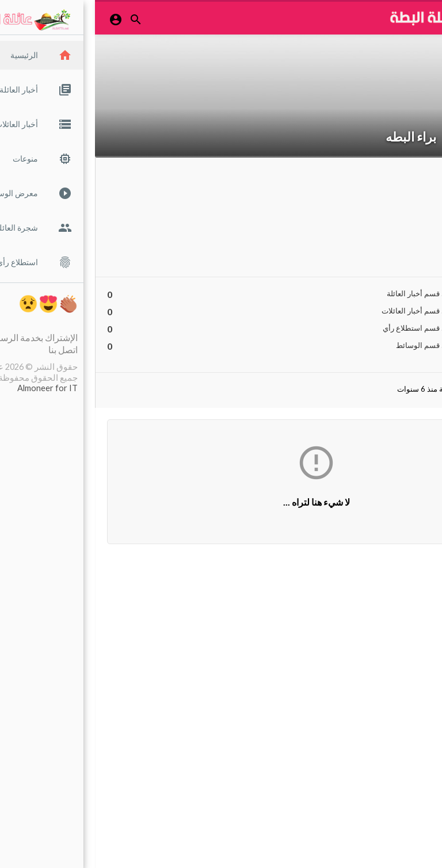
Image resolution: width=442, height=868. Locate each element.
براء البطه (316, 137)
